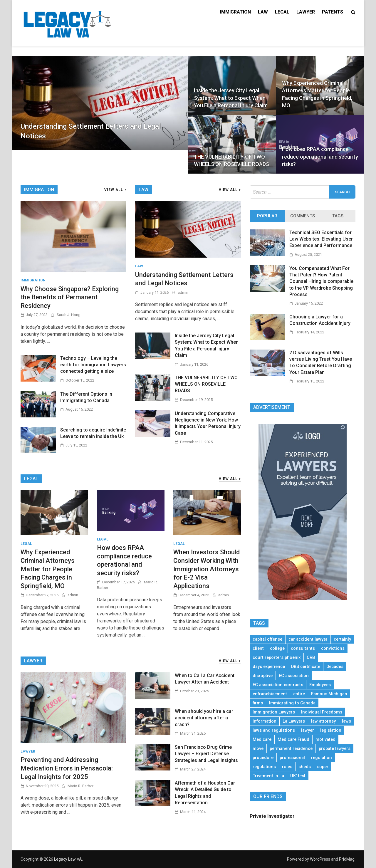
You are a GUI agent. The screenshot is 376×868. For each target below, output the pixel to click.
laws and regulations (274, 730)
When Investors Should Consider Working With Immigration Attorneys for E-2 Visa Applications (207, 569)
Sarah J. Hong (69, 315)
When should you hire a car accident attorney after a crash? (204, 718)
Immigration (235, 12)
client (258, 648)
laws (346, 721)
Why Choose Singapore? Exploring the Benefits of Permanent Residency (70, 297)
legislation (331, 730)
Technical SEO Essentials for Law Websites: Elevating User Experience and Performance (321, 239)
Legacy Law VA (68, 859)
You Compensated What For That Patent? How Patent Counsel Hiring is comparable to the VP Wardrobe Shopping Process (321, 282)
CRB (311, 657)
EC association (294, 676)
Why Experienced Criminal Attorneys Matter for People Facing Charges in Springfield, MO (317, 94)
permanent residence (291, 748)
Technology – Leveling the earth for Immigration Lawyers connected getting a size (93, 365)
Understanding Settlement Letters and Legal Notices (91, 131)
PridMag (347, 859)
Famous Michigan (329, 694)
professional (292, 758)
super (323, 767)
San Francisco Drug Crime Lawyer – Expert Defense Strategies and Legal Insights (206, 754)
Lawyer (306, 12)
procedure (263, 758)
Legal (282, 12)
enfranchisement (270, 694)
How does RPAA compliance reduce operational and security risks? (320, 156)
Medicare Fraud (293, 739)
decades (335, 666)
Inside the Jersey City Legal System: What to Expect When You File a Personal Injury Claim (231, 98)
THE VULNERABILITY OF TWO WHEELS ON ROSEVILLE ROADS (231, 160)
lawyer (308, 730)
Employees (320, 685)
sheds (305, 767)
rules (287, 767)
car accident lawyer (308, 639)
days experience (269, 666)
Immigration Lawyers (274, 712)
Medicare (262, 739)
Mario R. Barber (80, 786)
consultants (303, 648)
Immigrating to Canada (292, 703)
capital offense (267, 639)
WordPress (320, 859)
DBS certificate (306, 666)
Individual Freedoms (322, 712)
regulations (264, 767)
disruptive (263, 676)
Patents (333, 12)
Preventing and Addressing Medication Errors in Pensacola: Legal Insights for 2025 (67, 768)
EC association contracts (278, 685)
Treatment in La (268, 776)
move (258, 748)
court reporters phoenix (277, 657)
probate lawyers (335, 748)
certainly (342, 639)
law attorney (323, 721)
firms (258, 703)
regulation (322, 758)
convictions (333, 648)
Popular (267, 216)
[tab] (267, 216)
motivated (325, 739)
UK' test (298, 776)
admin (183, 292)
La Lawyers (294, 721)
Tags (338, 216)
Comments (303, 216)
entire (299, 694)
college (277, 648)
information (265, 721)
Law (263, 12)
